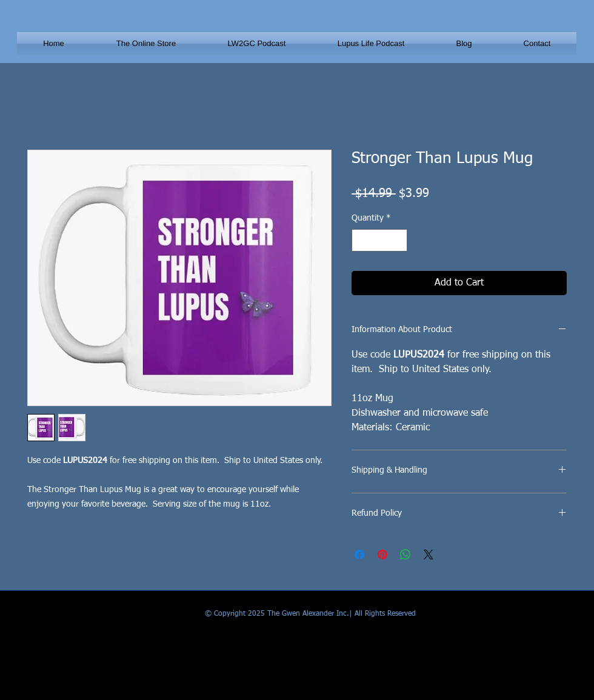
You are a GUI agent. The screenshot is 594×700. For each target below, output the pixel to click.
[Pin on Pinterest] (382, 555)
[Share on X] (429, 555)
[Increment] (398, 240)
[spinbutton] (379, 240)
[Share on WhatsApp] (405, 555)
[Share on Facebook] (359, 555)
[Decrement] (361, 240)
